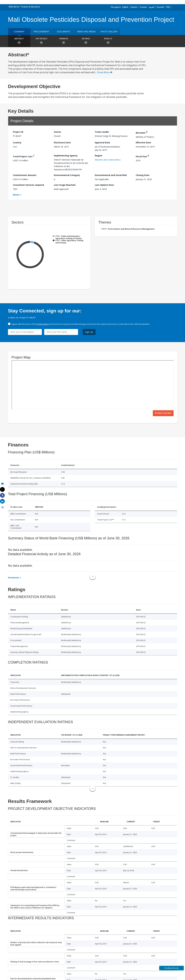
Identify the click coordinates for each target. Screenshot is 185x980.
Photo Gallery (109, 31)
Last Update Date (104, 185)
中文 (168, 7)
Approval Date (102, 143)
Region (99, 156)
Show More (105, 72)
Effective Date (143, 143)
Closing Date (143, 175)
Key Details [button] (41, 41)
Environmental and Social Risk (111, 175)
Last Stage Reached (65, 185)
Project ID (18, 132)
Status (57, 132)
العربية (152, 7)
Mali (15, 147)
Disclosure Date (62, 143)
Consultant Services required (28, 185)
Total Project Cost (24, 156)
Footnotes (14, 578)
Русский (160, 7)
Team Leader (102, 132)
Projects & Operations (31, 7)
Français (143, 7)
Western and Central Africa (108, 160)
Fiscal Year (142, 156)
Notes (16, 195)
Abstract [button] (19, 41)
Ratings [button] (86, 41)
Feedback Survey (172, 968)
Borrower (142, 132)
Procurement (41, 31)
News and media (86, 31)
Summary (19, 31)
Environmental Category (67, 175)
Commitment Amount (25, 175)
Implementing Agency (66, 156)
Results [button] (108, 41)
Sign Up (89, 332)
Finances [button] (64, 41)
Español (134, 7)
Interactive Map (163, 413)
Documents (64, 31)
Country (17, 143)
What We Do (14, 7)
